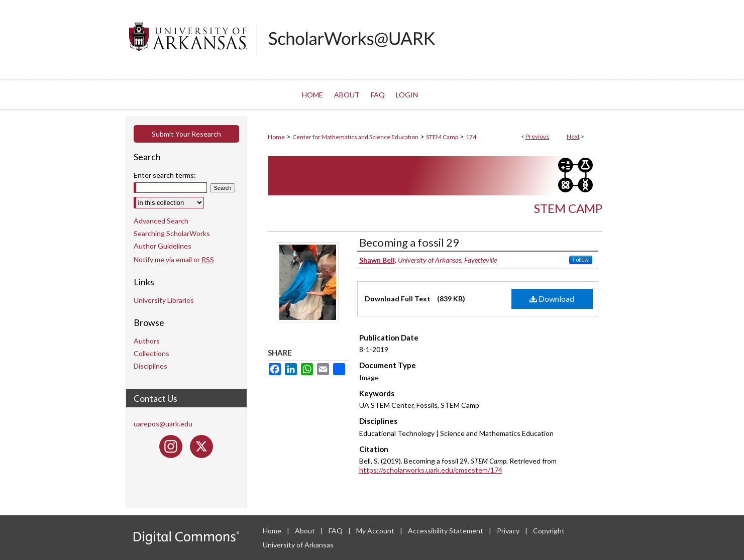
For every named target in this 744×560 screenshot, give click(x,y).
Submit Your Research (186, 134)
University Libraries (164, 300)
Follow (581, 260)
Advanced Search (161, 221)
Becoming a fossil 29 (409, 242)
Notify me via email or (174, 259)
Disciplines (150, 366)
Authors (147, 341)
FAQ (336, 531)
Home (276, 137)
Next (573, 136)
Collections (151, 353)
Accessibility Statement (446, 531)
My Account (376, 531)
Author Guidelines (163, 246)
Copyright (549, 531)
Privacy (509, 531)
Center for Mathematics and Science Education (355, 137)
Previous (538, 136)
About (306, 531)
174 (471, 137)
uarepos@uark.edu (163, 424)
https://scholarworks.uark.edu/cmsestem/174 (431, 470)
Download (552, 299)
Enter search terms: (165, 175)
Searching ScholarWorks (172, 233)
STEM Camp (442, 137)
